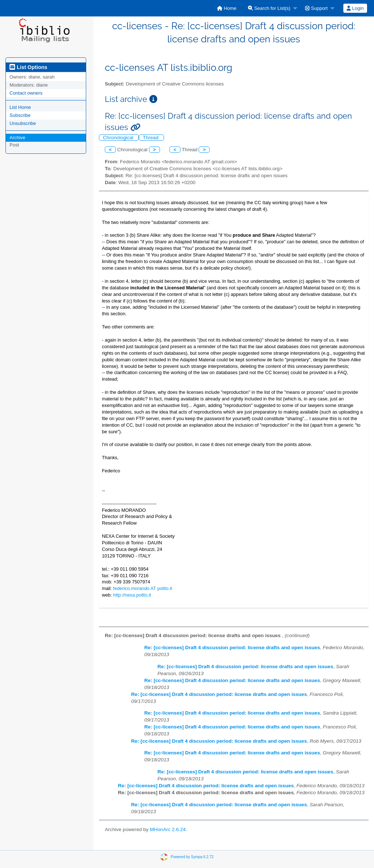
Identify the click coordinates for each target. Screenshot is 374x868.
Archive (17, 138)
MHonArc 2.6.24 (168, 829)
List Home (20, 107)
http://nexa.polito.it (132, 595)
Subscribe (20, 115)
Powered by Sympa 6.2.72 (192, 857)
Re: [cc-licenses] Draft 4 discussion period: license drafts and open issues (232, 648)
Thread (151, 138)
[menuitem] (227, 8)
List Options (28, 67)
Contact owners (26, 93)
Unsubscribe (23, 123)
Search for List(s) (269, 8)
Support (316, 8)
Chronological (119, 138)
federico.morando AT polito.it (143, 588)
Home (227, 8)
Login (355, 8)
